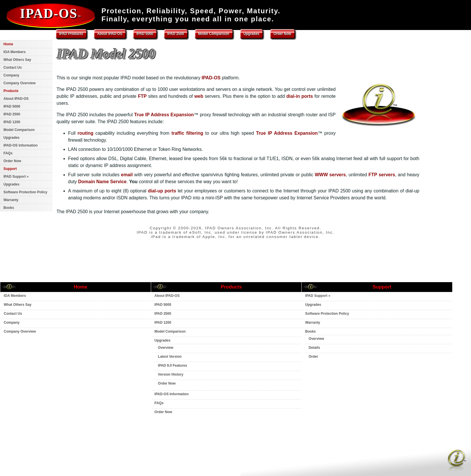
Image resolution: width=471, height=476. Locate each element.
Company (11, 75)
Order (313, 357)
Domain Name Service (102, 182)
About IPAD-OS (110, 34)
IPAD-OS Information (20, 145)
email (127, 175)
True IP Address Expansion (164, 115)
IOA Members (15, 52)
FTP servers (382, 175)
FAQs (8, 153)
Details (314, 348)
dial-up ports (162, 191)
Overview (166, 348)
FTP (142, 96)
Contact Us (13, 68)
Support (10, 169)
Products (11, 91)
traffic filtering (187, 133)
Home (8, 44)
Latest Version (170, 357)
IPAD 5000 (145, 34)
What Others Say (17, 60)
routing (86, 133)
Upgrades (251, 34)
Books (9, 208)
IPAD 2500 (176, 34)
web (199, 96)
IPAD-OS (51, 13)
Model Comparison (214, 34)
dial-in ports (300, 96)
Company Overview (19, 83)
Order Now (282, 34)
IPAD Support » (16, 177)
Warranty (11, 200)
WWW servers (330, 175)
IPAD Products (71, 34)
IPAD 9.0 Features (173, 366)
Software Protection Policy (25, 192)
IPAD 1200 (12, 122)
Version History (171, 374)
